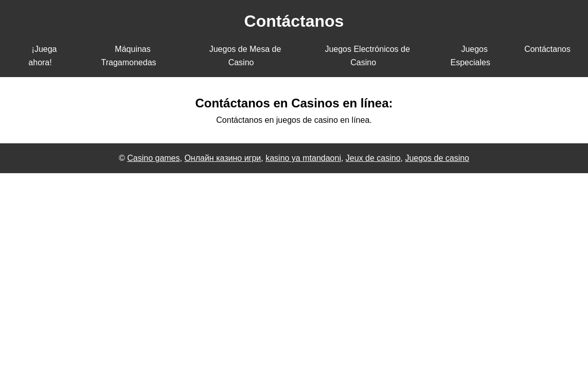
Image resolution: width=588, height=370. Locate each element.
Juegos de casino (437, 158)
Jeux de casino (373, 158)
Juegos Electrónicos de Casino (367, 56)
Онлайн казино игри (222, 158)
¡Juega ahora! (42, 56)
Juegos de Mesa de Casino (245, 56)
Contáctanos (547, 49)
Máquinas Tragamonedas (129, 56)
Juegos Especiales (470, 56)
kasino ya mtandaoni (303, 158)
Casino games (153, 158)
